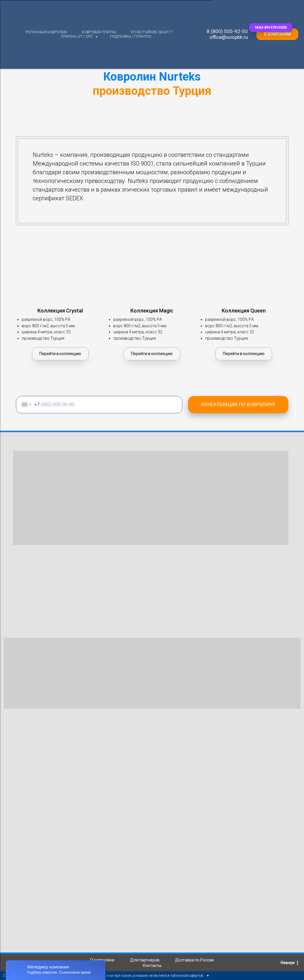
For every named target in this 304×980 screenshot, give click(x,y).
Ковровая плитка (99, 32)
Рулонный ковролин (46, 32)
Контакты (152, 966)
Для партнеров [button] (145, 960)
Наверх (289, 963)
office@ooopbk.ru (229, 37)
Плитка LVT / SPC (78, 36)
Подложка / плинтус (131, 36)
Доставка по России (194, 960)
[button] (271, 28)
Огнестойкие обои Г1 (152, 32)
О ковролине (102, 960)
